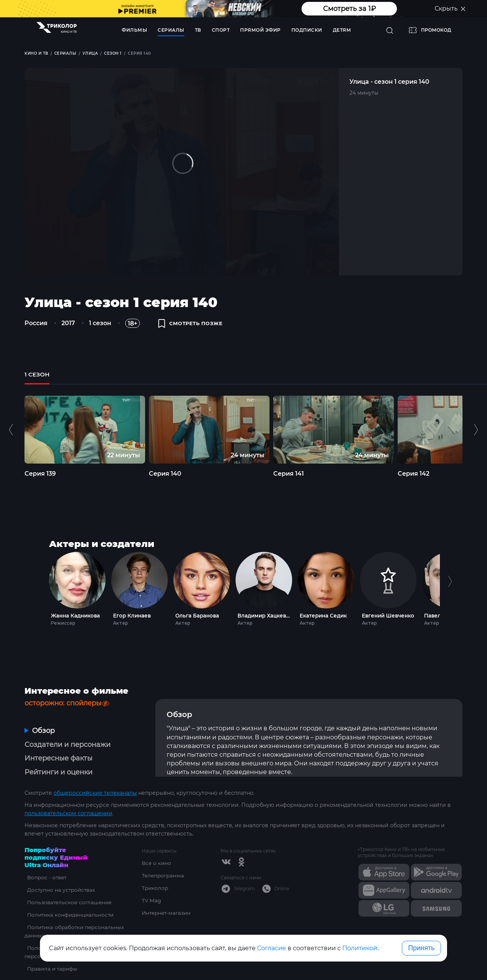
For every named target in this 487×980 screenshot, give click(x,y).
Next (450, 594)
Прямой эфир (260, 30)
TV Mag (152, 885)
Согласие (272, 948)
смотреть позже (193, 325)
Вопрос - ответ (45, 862)
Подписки (307, 30)
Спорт (221, 30)
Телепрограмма (164, 860)
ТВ (198, 30)
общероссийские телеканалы (95, 777)
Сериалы (171, 30)
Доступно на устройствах (60, 874)
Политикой (360, 948)
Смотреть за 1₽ (349, 9)
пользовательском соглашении (68, 798)
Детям (342, 30)
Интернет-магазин (168, 897)
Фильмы (134, 30)
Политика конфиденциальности (70, 899)
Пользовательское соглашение (68, 887)
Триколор (155, 872)
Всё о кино (157, 848)
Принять (421, 948)
